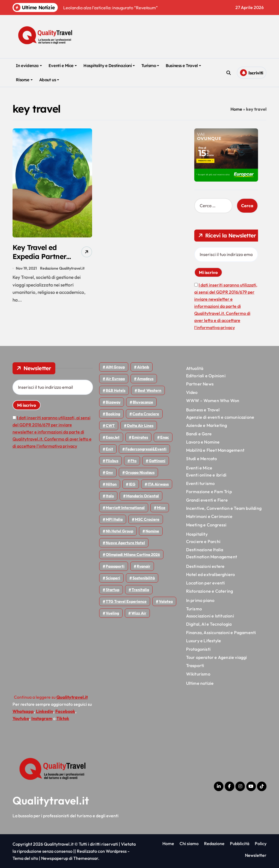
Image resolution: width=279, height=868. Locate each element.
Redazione (214, 843)
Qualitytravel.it (51, 800)
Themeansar (86, 858)
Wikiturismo (198, 674)
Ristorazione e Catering (210, 591)
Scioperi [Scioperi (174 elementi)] (113, 578)
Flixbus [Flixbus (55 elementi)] (112, 461)
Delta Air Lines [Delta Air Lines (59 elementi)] (140, 426)
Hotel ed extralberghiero (211, 574)
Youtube (21, 718)
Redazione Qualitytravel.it (62, 269)
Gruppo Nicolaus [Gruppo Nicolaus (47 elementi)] (140, 472)
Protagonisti (198, 649)
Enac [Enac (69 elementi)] (165, 437)
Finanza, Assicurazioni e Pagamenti (221, 632)
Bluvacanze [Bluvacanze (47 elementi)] (143, 402)
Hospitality (197, 534)
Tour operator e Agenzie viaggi (217, 657)
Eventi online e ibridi (206, 475)
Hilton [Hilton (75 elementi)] (111, 484)
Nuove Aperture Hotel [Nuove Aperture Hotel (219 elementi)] (125, 543)
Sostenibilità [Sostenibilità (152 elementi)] (144, 578)
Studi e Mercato (202, 459)
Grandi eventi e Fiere (207, 500)
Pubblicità (240, 843)
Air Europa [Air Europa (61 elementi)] (115, 379)
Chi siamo (189, 843)
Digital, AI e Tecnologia (209, 624)
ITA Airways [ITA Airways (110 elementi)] (158, 484)
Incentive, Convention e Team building (224, 508)
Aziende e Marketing (207, 425)
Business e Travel (183, 66)
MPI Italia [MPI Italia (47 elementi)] (114, 519)
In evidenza (29, 66)
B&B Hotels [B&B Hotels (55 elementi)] (116, 390)
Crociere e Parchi (203, 541)
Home (236, 109)
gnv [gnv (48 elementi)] (109, 472)
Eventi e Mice (63, 66)
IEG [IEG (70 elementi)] (132, 484)
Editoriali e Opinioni (206, 376)
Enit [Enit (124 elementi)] (109, 449)
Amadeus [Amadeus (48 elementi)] (145, 379)
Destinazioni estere (205, 566)
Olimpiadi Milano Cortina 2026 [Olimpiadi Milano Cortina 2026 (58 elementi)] (133, 554)
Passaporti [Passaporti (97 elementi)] (115, 566)
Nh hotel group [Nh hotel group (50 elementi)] (119, 531)
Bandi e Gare (199, 434)
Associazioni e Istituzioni (210, 616)
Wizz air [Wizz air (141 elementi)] (139, 613)
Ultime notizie (200, 683)
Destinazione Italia (205, 550)
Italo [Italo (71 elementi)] (110, 496)
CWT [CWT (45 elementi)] (110, 426)
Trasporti (195, 665)
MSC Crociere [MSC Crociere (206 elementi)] (147, 519)
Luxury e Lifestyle (204, 641)
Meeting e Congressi (206, 525)
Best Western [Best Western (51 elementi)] (149, 390)
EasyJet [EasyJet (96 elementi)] (113, 437)
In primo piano (200, 600)
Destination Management (212, 557)
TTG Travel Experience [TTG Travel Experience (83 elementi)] (126, 601)
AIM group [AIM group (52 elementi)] (115, 367)
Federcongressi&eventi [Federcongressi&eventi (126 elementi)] (146, 449)
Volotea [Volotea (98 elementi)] (166, 601)
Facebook (65, 711)
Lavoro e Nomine (203, 442)
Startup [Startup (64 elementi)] (113, 590)
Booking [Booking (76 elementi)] (113, 414)
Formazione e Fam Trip (209, 492)
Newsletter (256, 855)
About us (49, 80)
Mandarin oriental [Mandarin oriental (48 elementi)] (142, 496)
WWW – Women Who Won (213, 400)
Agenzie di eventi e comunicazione (220, 417)
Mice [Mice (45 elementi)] (161, 508)
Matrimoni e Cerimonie (209, 516)
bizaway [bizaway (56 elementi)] (113, 402)
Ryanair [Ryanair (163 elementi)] (144, 566)
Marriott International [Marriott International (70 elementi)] (125, 508)
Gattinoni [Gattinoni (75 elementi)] (157, 461)
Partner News (200, 384)
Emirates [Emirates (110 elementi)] (140, 437)
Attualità (195, 368)
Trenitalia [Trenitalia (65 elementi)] (140, 590)
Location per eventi (206, 583)
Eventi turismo (201, 483)
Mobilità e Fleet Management (215, 450)
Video (192, 392)
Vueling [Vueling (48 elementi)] (112, 613)
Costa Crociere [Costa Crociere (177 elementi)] (146, 414)
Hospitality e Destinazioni (109, 66)
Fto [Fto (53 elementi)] (134, 461)
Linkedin (45, 711)
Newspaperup (55, 858)
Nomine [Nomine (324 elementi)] (152, 531)
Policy (261, 843)
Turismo (150, 66)
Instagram (42, 718)
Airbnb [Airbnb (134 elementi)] (143, 367)
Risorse (24, 80)
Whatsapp (23, 711)
